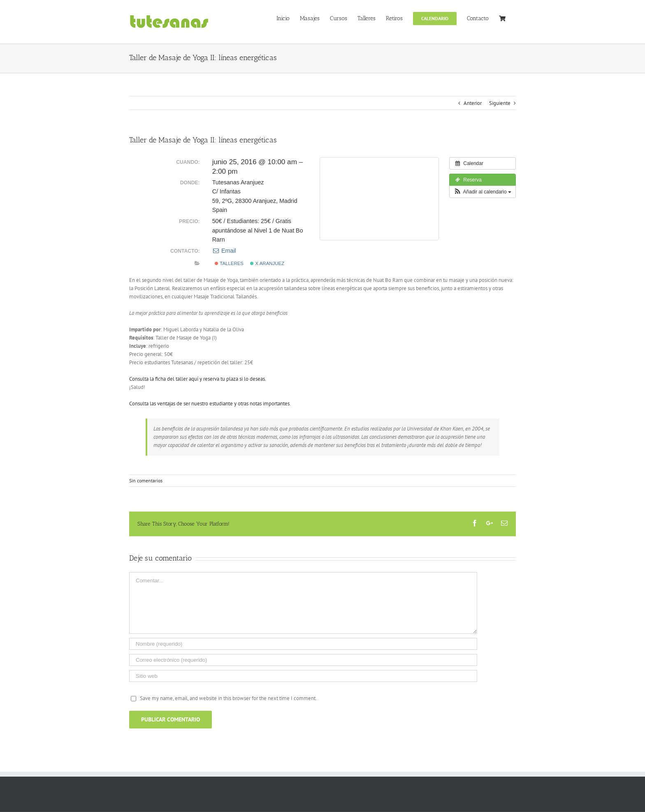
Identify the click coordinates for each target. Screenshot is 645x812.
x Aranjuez (267, 263)
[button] (483, 192)
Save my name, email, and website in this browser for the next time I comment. (228, 698)
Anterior (473, 103)
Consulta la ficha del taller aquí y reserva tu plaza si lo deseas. (198, 379)
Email (224, 251)
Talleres (229, 263)
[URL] (303, 676)
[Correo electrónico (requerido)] (303, 660)
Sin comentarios (146, 480)
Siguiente (500, 103)
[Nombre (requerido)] (303, 644)
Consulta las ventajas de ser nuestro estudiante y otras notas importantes (209, 404)
